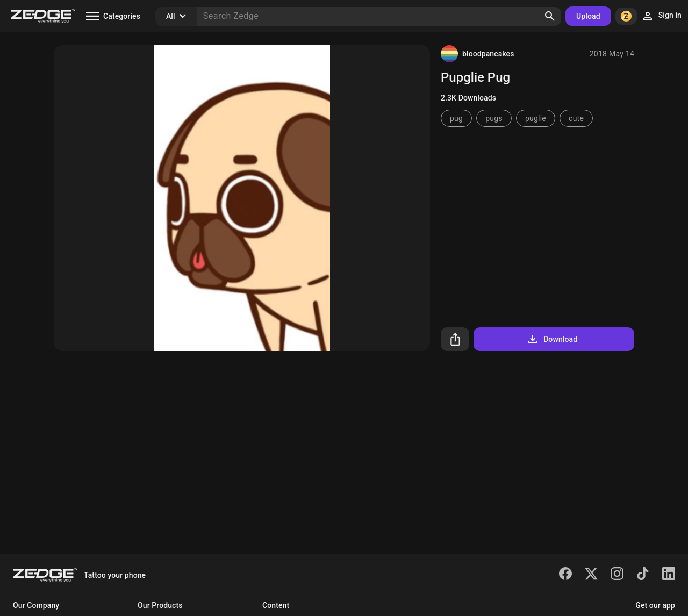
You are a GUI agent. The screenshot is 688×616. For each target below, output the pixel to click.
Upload (588, 16)
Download (552, 339)
